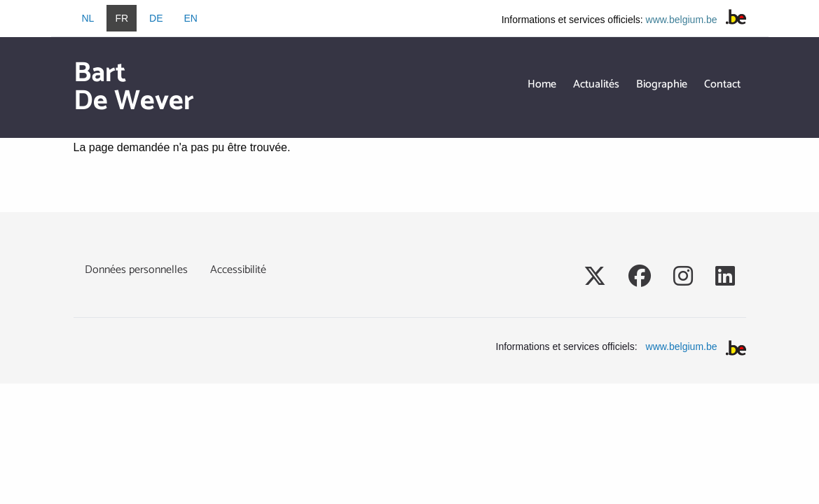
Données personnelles (136, 270)
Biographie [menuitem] (662, 84)
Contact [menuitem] (722, 84)
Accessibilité (238, 270)
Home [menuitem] (542, 84)
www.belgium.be (682, 20)
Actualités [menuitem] (596, 84)
